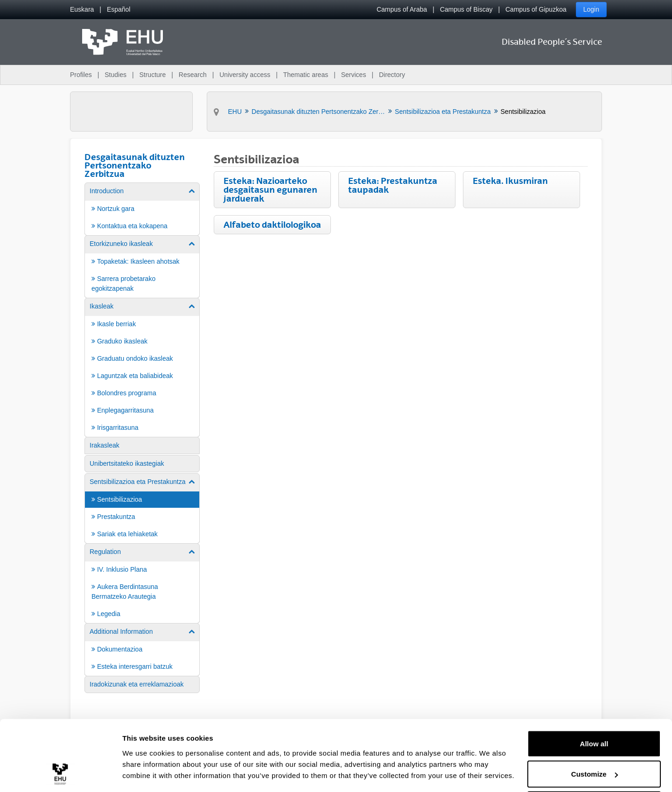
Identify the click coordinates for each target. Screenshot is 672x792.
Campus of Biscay (466, 9)
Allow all (594, 706)
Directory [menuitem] (392, 75)
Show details (144, 763)
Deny (594, 767)
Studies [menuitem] (115, 75)
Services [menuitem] (354, 75)
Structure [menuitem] (152, 75)
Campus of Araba (402, 9)
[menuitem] (82, 10)
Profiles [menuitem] (81, 75)
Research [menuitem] (193, 75)
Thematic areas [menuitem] (306, 75)
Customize (595, 737)
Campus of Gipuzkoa (536, 9)
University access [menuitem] (245, 75)
